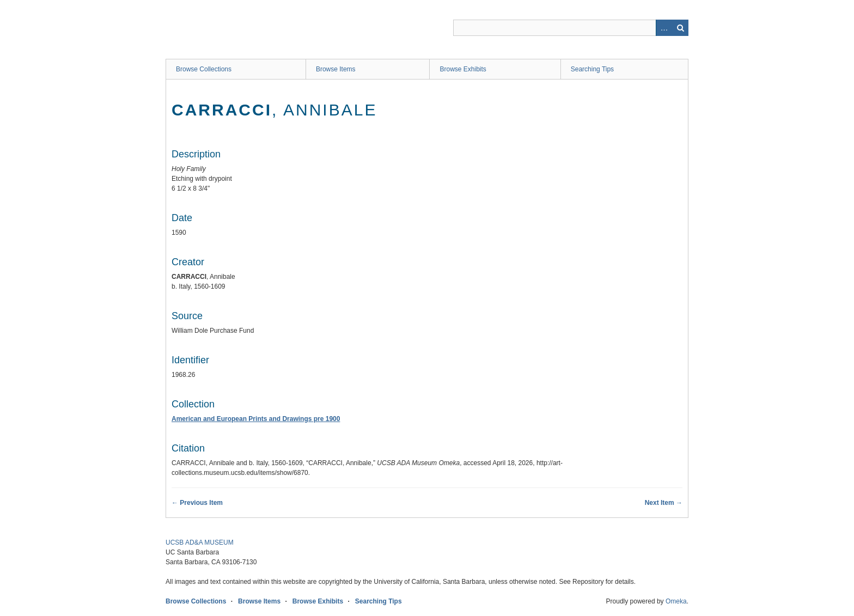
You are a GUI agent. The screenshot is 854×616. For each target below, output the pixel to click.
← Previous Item (197, 503)
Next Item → (664, 503)
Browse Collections (204, 69)
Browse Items (336, 69)
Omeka (676, 601)
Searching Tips (592, 69)
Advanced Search (664, 28)
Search (680, 28)
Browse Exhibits (463, 69)
